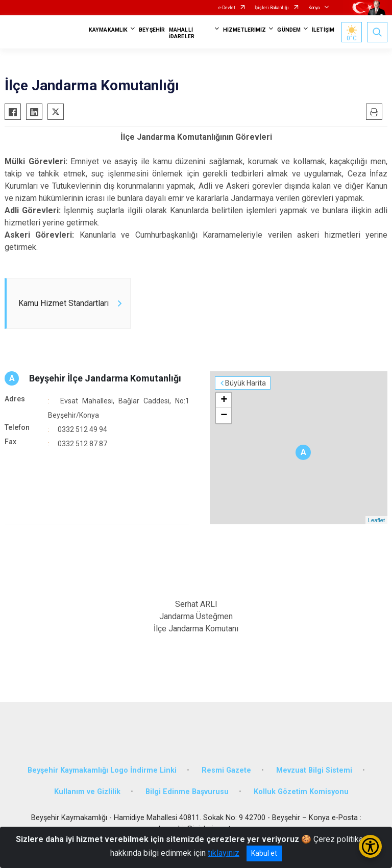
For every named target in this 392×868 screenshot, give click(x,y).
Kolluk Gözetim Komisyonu (301, 792)
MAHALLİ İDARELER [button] (182, 33)
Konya (314, 8)
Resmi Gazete (226, 770)
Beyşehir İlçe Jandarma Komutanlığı (105, 378)
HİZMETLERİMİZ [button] (244, 30)
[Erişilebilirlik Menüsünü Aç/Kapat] (370, 846)
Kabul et (264, 853)
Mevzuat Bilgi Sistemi (314, 770)
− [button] (224, 416)
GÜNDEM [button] (289, 30)
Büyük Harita (246, 383)
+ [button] (224, 400)
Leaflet (376, 520)
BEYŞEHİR (152, 30)
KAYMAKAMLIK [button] (108, 30)
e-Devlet (227, 8)
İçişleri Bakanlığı (272, 8)
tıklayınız (224, 853)
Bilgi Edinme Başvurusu (187, 792)
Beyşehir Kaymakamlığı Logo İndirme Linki (102, 770)
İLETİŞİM (323, 30)
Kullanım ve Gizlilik (87, 792)
